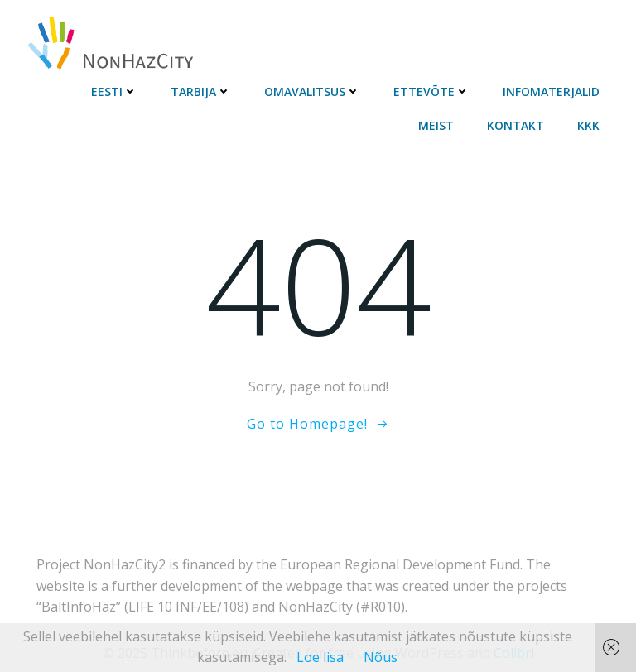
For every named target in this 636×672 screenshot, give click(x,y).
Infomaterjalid (551, 91)
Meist (436, 125)
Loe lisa (320, 657)
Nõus (381, 657)
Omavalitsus (312, 91)
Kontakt (516, 125)
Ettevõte (431, 91)
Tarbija (201, 91)
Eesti (114, 91)
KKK (588, 125)
